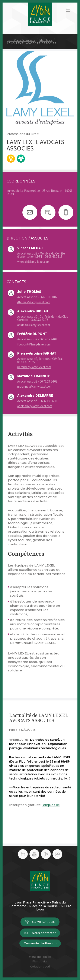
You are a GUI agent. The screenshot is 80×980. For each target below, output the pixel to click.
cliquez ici (51, 805)
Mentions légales (40, 957)
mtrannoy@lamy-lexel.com (35, 386)
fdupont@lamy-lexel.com (34, 344)
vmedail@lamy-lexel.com (33, 262)
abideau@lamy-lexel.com (34, 325)
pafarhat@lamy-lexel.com (34, 367)
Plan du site (40, 962)
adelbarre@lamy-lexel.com (35, 406)
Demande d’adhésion (40, 943)
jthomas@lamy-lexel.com (34, 302)
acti (47, 966)
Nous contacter (40, 933)
